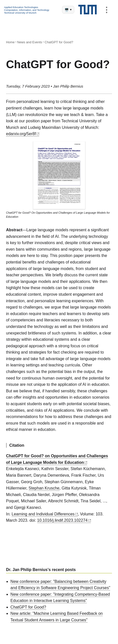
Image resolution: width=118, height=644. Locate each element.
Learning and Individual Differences (43, 514)
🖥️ (68, 10)
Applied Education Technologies (21, 7)
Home (10, 42)
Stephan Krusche (44, 488)
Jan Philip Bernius (68, 86)
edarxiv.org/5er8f (21, 134)
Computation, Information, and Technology (27, 10)
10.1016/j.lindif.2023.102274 (62, 520)
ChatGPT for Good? (59, 42)
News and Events (30, 42)
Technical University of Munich (20, 13)
